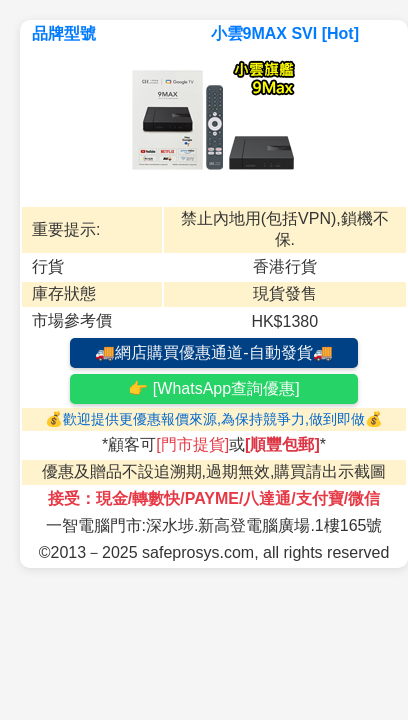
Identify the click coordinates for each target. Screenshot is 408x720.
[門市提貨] (192, 444)
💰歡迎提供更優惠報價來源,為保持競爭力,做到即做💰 (214, 419)
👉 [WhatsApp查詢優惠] (213, 388)
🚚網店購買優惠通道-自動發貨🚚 (213, 352)
